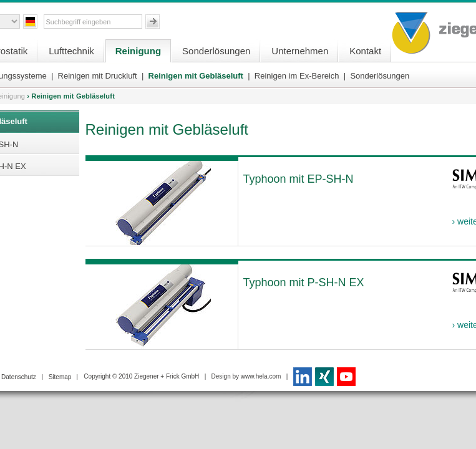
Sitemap (60, 377)
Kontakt (365, 51)
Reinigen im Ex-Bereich (297, 76)
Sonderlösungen (216, 51)
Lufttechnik (71, 51)
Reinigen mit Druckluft (98, 76)
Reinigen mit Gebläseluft (196, 76)
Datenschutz (19, 377)
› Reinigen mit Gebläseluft (71, 96)
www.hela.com (261, 376)
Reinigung (138, 51)
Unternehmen (300, 51)
